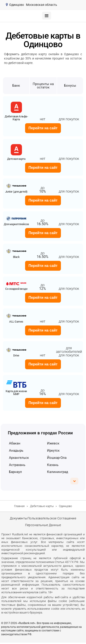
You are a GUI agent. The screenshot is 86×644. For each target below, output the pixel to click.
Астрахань (17, 465)
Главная (19, 506)
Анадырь (16, 451)
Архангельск (19, 458)
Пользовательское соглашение (52, 519)
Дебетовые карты (42, 506)
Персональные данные (43, 526)
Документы (18, 519)
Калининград (58, 472)
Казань (53, 465)
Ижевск (53, 443)
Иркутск (53, 451)
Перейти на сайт (43, 128)
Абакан (15, 443)
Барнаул (15, 472)
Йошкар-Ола (57, 458)
